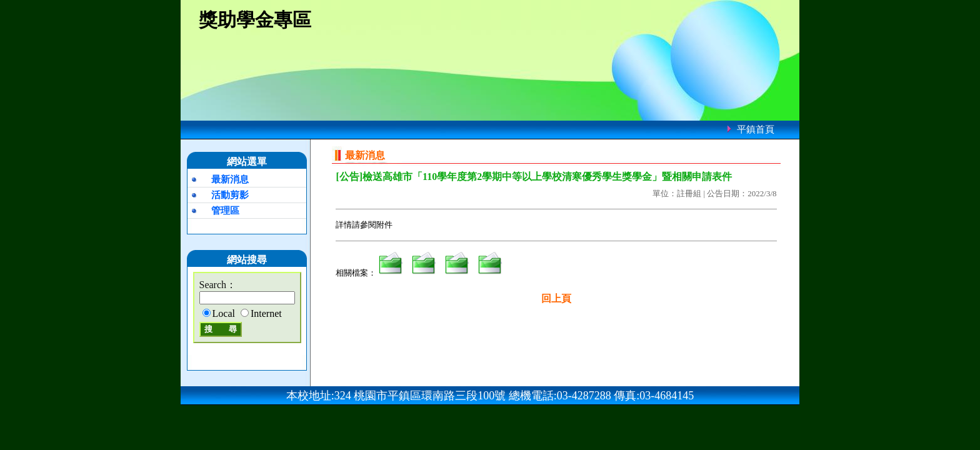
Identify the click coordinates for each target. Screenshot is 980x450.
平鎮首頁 (756, 129)
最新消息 (230, 179)
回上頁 (556, 298)
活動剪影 (230, 195)
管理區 (225, 211)
